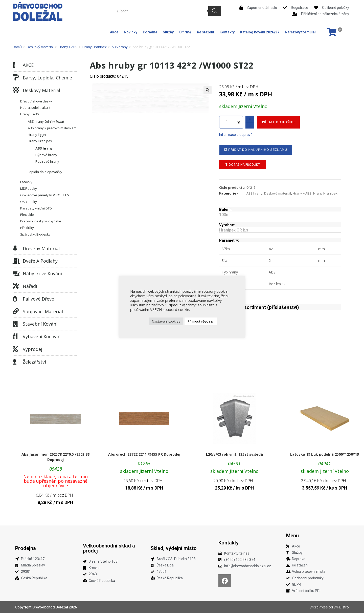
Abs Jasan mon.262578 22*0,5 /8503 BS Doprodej (56, 457)
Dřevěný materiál (41, 248)
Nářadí (30, 286)
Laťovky (26, 182)
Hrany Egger (37, 135)
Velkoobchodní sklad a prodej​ (109, 548)
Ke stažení (206, 32)
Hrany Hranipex (95, 47)
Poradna (150, 32)
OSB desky (29, 202)
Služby (168, 32)
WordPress (319, 607)
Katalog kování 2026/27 (260, 32)
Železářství (34, 362)
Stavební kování (40, 324)
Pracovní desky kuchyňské (41, 221)
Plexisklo (27, 215)
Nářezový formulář (300, 32)
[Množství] (227, 122)
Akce (114, 32)
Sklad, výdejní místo (174, 548)
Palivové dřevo (39, 299)
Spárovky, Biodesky (35, 234)
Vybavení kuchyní (42, 336)
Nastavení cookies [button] (166, 321)
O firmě (185, 32)
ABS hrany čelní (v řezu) (46, 121)
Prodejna (26, 548)
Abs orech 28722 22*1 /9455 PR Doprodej (144, 454)
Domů (17, 47)
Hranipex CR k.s (234, 230)
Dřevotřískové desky (36, 101)
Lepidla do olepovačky (45, 172)
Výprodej (32, 349)
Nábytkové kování (42, 273)
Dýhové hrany (46, 155)
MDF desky (29, 188)
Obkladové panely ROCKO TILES (45, 195)
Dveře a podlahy (40, 261)
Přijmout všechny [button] (201, 321)
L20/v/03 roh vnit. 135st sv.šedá (234, 454)
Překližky (27, 228)
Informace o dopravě (236, 135)
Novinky (131, 32)
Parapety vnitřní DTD (36, 208)
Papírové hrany (47, 161)
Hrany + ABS (68, 47)
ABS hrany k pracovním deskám (52, 128)
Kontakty (227, 32)
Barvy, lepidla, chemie (47, 78)
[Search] (215, 11)
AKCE (28, 65)
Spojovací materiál (43, 311)
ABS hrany (120, 47)
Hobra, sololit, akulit (35, 108)
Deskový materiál (40, 47)
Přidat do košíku (278, 122)
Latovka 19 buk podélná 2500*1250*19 (325, 454)
